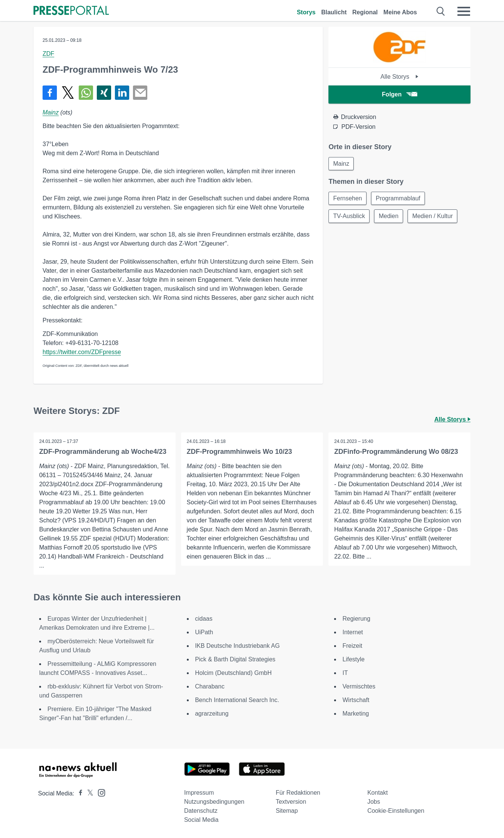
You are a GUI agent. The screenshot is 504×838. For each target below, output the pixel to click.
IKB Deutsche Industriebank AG (237, 646)
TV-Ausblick (349, 217)
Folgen (399, 94)
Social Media (202, 820)
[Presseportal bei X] (88, 793)
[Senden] (140, 93)
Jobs (374, 802)
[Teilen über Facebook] (50, 93)
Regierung (356, 619)
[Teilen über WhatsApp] (86, 93)
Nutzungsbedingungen (214, 802)
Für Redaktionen (298, 793)
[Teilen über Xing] (104, 93)
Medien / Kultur (434, 217)
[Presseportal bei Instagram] (99, 792)
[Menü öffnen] (464, 11)
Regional (365, 12)
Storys (306, 12)
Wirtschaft (356, 700)
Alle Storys (399, 77)
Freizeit (352, 646)
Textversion (291, 802)
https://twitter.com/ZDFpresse (82, 352)
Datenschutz (201, 811)
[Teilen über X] (68, 93)
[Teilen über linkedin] (122, 93)
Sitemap (287, 811)
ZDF (48, 54)
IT (345, 673)
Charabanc (210, 686)
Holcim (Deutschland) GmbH (234, 673)
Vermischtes (359, 686)
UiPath (204, 632)
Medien (389, 217)
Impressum (199, 793)
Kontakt (377, 793)
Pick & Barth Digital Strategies (235, 659)
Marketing (356, 714)
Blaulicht (334, 12)
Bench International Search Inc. (237, 700)
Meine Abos (400, 12)
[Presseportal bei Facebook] (78, 793)
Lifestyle (354, 659)
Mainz (51, 112)
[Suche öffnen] (441, 11)
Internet (353, 632)
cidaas (204, 619)
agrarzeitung (212, 714)
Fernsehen (348, 199)
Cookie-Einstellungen (396, 811)
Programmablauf (399, 199)
